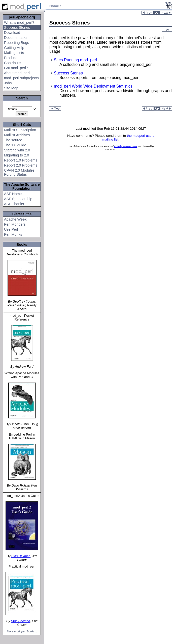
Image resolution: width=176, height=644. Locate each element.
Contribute (12, 63)
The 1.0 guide (15, 145)
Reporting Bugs (16, 43)
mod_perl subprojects (21, 78)
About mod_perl (17, 73)
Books (22, 245)
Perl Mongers (15, 224)
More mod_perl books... (22, 631)
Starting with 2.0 (17, 150)
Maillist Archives (17, 135)
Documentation (16, 38)
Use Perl (11, 229)
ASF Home (13, 194)
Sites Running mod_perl (73, 60)
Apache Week (15, 219)
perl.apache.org (22, 17)
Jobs (8, 83)
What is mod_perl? (19, 22)
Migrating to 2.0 (16, 155)
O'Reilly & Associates (125, 146)
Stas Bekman (21, 556)
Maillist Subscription (20, 130)
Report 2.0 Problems (21, 165)
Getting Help (14, 48)
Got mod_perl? (16, 68)
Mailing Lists (14, 53)
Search (22, 98)
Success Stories (17, 28)
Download (12, 33)
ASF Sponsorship (18, 199)
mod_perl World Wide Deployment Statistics (91, 86)
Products (11, 58)
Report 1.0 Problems (21, 160)
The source (13, 140)
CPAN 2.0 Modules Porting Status (19, 172)
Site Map (11, 88)
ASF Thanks (14, 204)
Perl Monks (13, 234)
